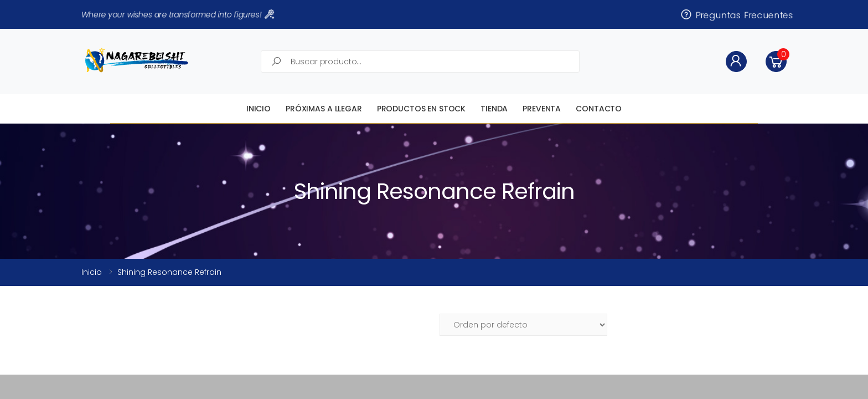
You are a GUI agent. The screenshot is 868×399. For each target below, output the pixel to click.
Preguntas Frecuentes (737, 14)
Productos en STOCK (421, 109)
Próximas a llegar (324, 109)
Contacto (599, 109)
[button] (776, 62)
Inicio (259, 109)
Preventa (542, 109)
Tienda (494, 109)
